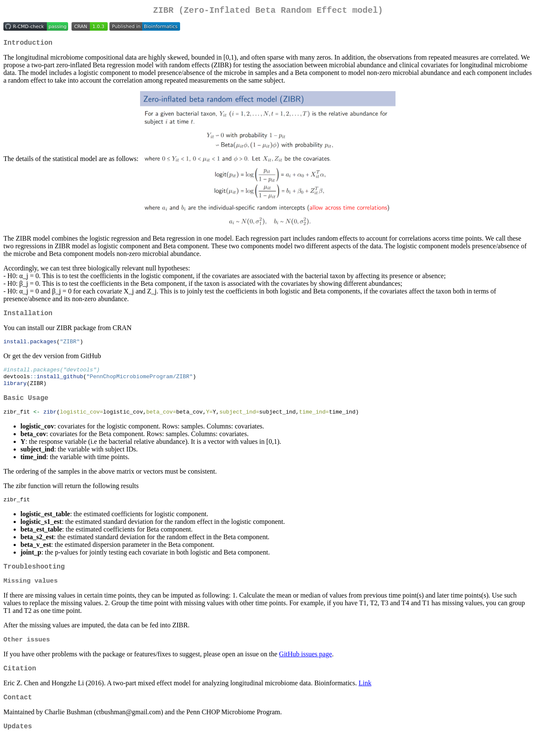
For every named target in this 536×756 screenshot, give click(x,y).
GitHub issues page (305, 669)
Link (365, 700)
